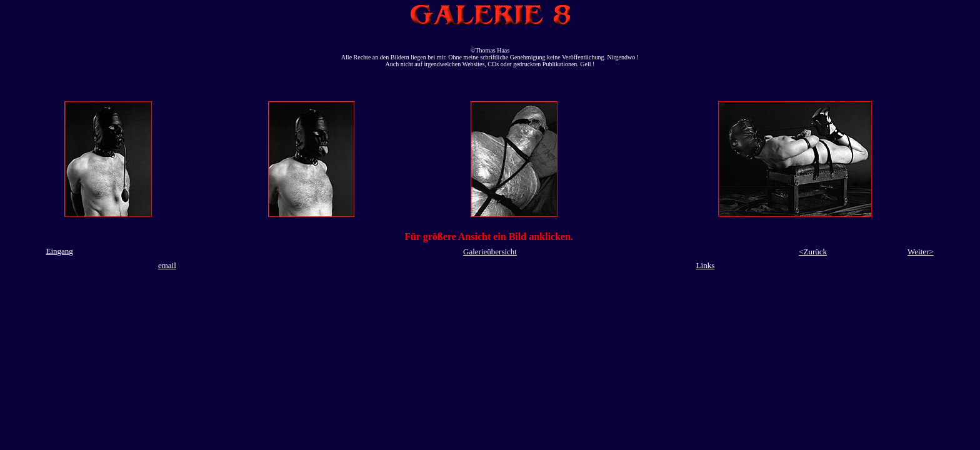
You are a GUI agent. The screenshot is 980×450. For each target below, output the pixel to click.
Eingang (59, 251)
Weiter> (921, 252)
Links (706, 265)
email (167, 265)
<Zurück (813, 252)
